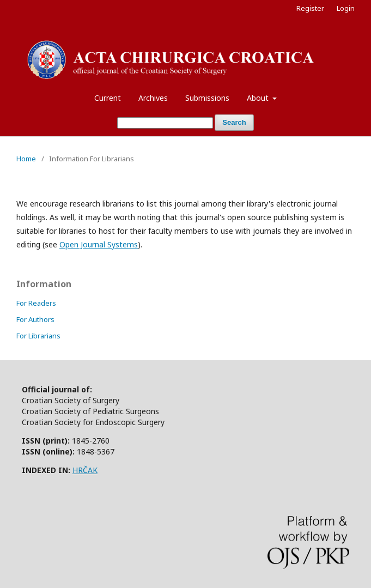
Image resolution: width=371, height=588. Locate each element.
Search (234, 122)
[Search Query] (165, 123)
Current (108, 98)
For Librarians (38, 336)
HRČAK (85, 470)
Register (310, 8)
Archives (153, 98)
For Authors (35, 319)
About (259, 98)
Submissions (207, 98)
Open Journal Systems (99, 244)
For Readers (36, 303)
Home (26, 159)
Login (346, 8)
